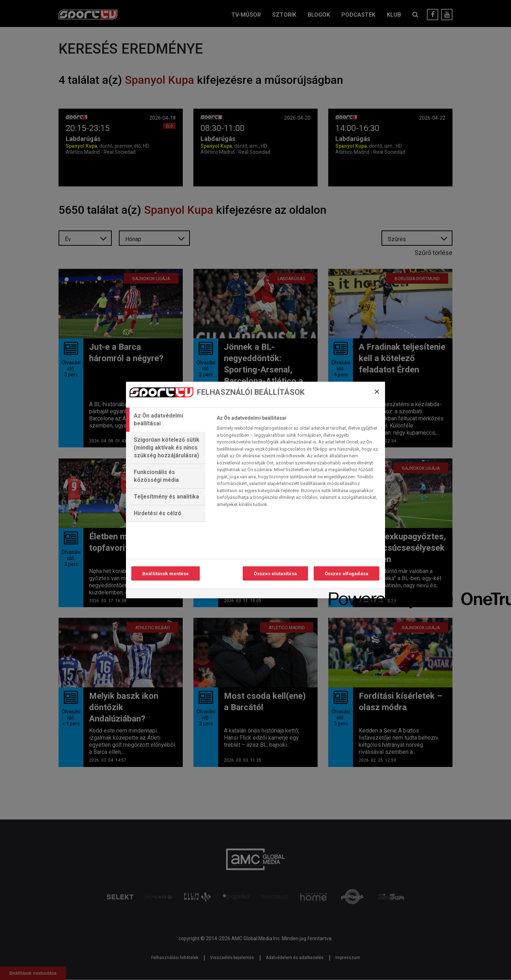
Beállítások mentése (166, 574)
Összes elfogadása (347, 574)
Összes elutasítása (275, 574)
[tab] (166, 420)
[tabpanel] (298, 463)
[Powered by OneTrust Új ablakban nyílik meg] (355, 594)
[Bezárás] (377, 392)
